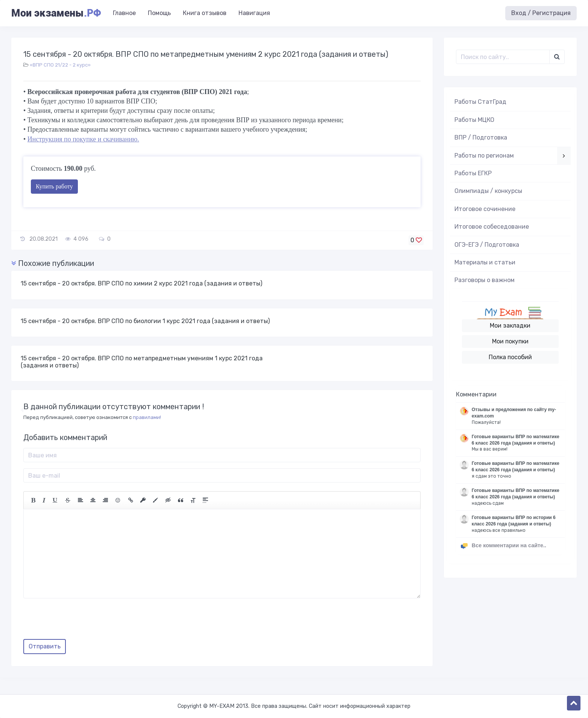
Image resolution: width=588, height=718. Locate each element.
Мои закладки (510, 326)
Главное (124, 13)
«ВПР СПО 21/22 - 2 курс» (60, 65)
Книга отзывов (205, 13)
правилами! (147, 417)
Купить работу (54, 186)
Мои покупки (510, 341)
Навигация (254, 13)
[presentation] (81, 621)
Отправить (45, 646)
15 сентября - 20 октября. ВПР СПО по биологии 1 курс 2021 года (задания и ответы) (145, 321)
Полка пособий (510, 357)
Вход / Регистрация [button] (541, 13)
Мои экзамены (56, 13)
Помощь (159, 13)
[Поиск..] (503, 57)
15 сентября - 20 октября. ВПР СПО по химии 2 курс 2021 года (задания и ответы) (141, 283)
